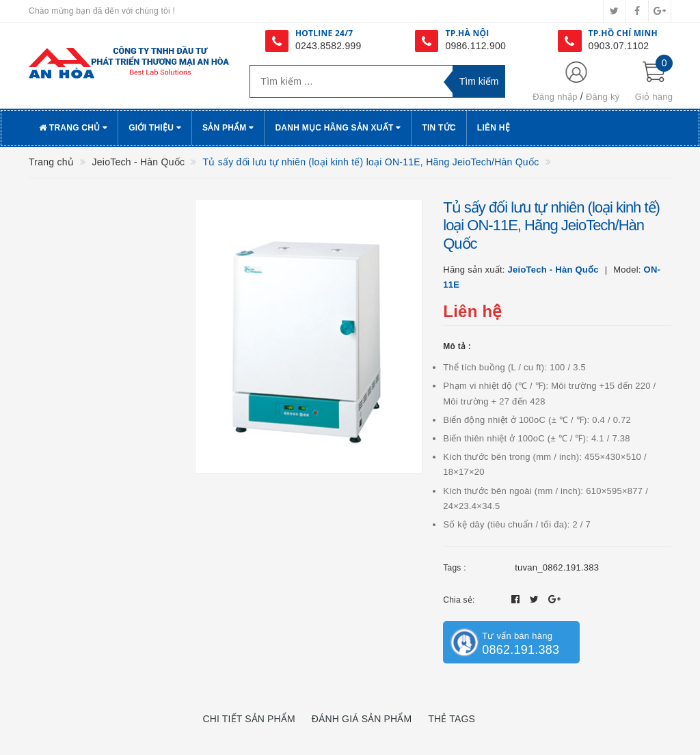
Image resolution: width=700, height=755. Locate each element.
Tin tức (439, 128)
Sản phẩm (228, 128)
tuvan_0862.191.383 (557, 567)
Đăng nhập (555, 97)
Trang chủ (73, 128)
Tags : (455, 568)
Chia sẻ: (459, 600)
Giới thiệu (155, 128)
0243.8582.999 (328, 46)
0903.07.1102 (619, 46)
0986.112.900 (475, 46)
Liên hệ (494, 128)
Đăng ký (603, 97)
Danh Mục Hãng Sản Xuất (338, 128)
